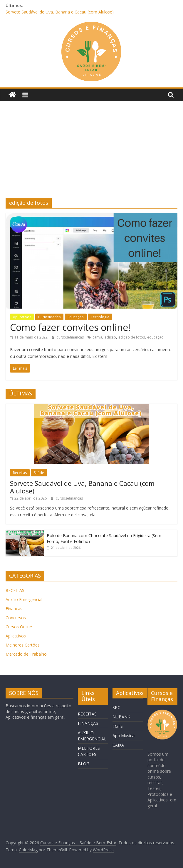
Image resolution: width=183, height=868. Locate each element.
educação (155, 337)
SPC (116, 707)
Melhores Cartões (23, 645)
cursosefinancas (71, 337)
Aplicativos (22, 317)
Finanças (14, 609)
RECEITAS (15, 590)
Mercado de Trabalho (26, 654)
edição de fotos (132, 337)
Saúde (39, 473)
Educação (76, 317)
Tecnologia (100, 317)
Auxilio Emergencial (24, 599)
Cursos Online (19, 627)
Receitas (20, 473)
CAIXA (118, 745)
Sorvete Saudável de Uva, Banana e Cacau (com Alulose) (60, 12)
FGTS (118, 726)
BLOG (84, 764)
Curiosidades (49, 317)
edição (110, 337)
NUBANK (121, 717)
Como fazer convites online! (70, 327)
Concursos (16, 618)
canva (97, 337)
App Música (124, 736)
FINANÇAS (88, 723)
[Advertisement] (91, 154)
